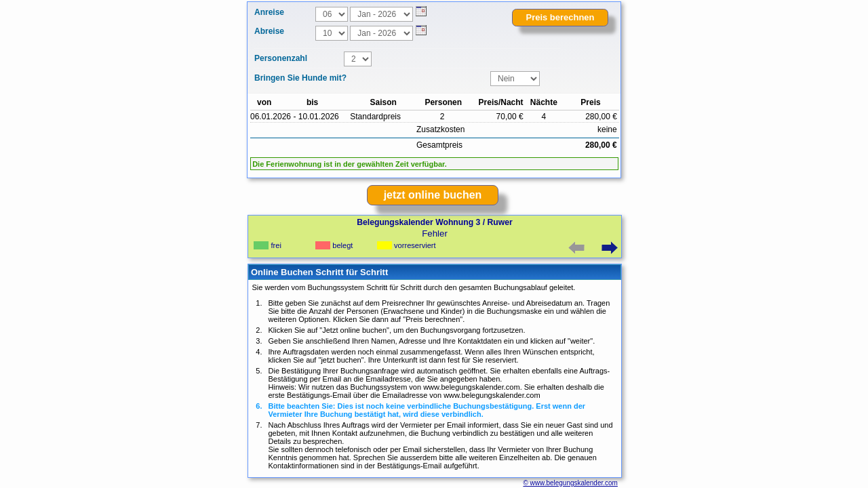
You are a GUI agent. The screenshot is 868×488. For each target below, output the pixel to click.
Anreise (269, 12)
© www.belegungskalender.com (570, 483)
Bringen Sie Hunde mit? (300, 78)
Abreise (269, 31)
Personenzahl (281, 58)
